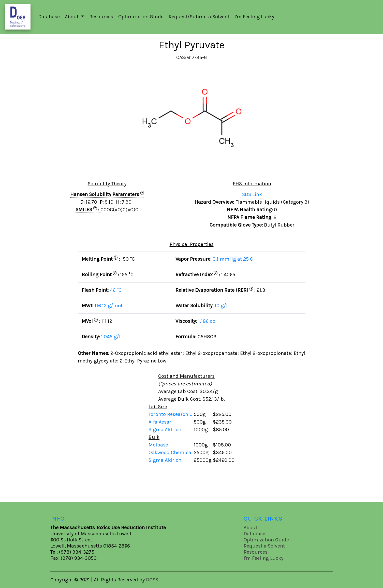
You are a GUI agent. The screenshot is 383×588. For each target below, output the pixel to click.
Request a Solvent (264, 546)
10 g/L (222, 306)
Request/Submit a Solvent (199, 17)
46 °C (116, 290)
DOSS (152, 580)
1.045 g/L (111, 337)
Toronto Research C (171, 414)
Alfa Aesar (161, 422)
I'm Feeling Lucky (254, 17)
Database (49, 17)
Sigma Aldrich (166, 430)
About (251, 528)
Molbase (158, 445)
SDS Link (252, 194)
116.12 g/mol (108, 306)
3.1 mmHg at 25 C (233, 259)
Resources (101, 17)
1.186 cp (207, 321)
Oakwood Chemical (171, 452)
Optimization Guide (141, 17)
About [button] (72, 17)
